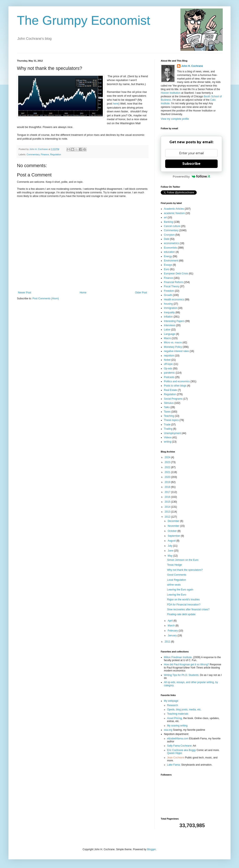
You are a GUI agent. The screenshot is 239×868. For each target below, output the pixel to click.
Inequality (169, 312)
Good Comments (177, 575)
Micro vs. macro (173, 343)
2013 (168, 512)
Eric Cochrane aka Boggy (181, 750)
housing (168, 304)
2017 (168, 492)
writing (168, 442)
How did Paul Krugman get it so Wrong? (186, 664)
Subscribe (191, 164)
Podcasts (169, 377)
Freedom (169, 291)
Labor (167, 330)
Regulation (56, 154)
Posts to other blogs (175, 386)
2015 (168, 502)
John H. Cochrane (192, 66)
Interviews (170, 325)
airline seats (174, 585)
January (173, 636)
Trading (168, 429)
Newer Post (25, 293)
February (173, 631)
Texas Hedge (174, 565)
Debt (167, 239)
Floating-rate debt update (181, 614)
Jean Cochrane (176, 758)
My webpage (171, 701)
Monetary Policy (173, 347)
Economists (170, 248)
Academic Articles (174, 209)
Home (83, 293)
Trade (167, 425)
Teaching (169, 416)
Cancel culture (172, 226)
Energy (168, 256)
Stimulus (169, 403)
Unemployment (172, 433)
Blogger (151, 849)
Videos (168, 437)
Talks (167, 407)
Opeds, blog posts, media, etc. (184, 710)
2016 (168, 497)
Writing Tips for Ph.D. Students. (182, 675)
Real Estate (170, 390)
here (116, 104)
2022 (168, 467)
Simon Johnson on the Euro (183, 560)
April (171, 621)
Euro (167, 269)
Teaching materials (178, 714)
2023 (168, 462)
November (174, 526)
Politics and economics (177, 381)
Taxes (167, 412)
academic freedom (174, 213)
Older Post (141, 293)
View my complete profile (175, 119)
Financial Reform (174, 282)
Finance (45, 154)
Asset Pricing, (175, 718)
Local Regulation (177, 580)
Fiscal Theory (172, 286)
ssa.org (168, 730)
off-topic (168, 364)
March (172, 626)
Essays (168, 265)
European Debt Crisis (176, 274)
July (170, 546)
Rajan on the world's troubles (183, 600)
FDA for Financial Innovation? (184, 605)
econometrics (171, 243)
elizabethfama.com (178, 739)
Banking (168, 222)
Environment (171, 261)
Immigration (171, 308)
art (165, 217)
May (170, 556)
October (173, 531)
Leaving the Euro (177, 595)
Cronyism (169, 235)
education (169, 252)
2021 (168, 472)
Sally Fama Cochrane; (180, 746)
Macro (167, 338)
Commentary (33, 154)
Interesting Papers (174, 321)
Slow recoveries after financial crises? (188, 609)
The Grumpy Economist (84, 20)
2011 (168, 642)
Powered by (192, 176)
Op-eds (168, 369)
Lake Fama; (174, 765)
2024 (168, 457)
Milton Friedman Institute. (178, 657)
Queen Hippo (175, 753)
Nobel (167, 360)
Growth (168, 295)
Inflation (168, 317)
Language (170, 334)
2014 (168, 507)
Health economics (174, 300)
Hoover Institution (171, 93)
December (174, 521)
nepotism (169, 356)
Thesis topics (171, 420)
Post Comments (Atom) (46, 299)
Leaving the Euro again (180, 590)
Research (172, 705)
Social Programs (173, 399)
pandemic (169, 373)
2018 (168, 487)
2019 (168, 482)
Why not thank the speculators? (185, 570)
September (174, 536)
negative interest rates (176, 351)
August (172, 541)
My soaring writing (177, 726)
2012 (168, 517)
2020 (168, 477)
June (171, 551)
